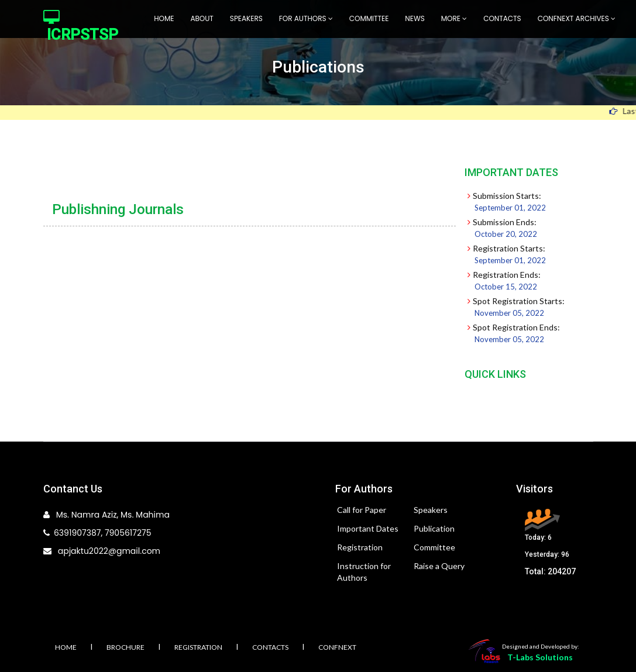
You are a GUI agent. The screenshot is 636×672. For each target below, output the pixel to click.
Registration (360, 547)
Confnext (337, 647)
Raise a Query (439, 566)
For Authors (306, 18)
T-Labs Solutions (540, 657)
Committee (369, 18)
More (454, 18)
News (415, 18)
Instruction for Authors (364, 572)
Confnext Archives (577, 18)
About (202, 18)
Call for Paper (362, 510)
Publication (434, 528)
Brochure (126, 647)
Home (164, 18)
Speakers (246, 18)
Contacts (502, 18)
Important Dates (368, 528)
